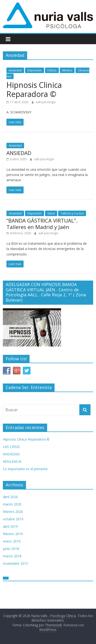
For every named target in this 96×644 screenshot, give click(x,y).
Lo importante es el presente (25, 469)
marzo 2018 (12, 556)
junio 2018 (11, 549)
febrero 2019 (13, 534)
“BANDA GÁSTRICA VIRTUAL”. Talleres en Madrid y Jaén (42, 224)
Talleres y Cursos (72, 213)
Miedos (67, 70)
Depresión (35, 70)
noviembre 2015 (15, 563)
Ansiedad (15, 70)
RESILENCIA (12, 461)
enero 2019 (12, 541)
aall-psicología (46, 102)
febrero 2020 (13, 512)
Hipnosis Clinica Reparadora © (34, 89)
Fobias (52, 70)
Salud (51, 213)
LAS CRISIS (11, 447)
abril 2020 (10, 497)
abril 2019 (10, 526)
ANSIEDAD (19, 153)
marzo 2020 (12, 504)
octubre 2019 (13, 519)
